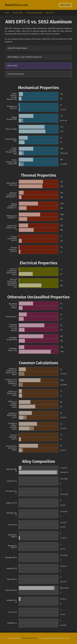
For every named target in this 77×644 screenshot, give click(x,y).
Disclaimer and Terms (30, 638)
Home (7, 13)
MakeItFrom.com (16, 5)
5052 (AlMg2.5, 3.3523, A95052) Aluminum (25, 57)
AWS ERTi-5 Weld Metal (17, 48)
